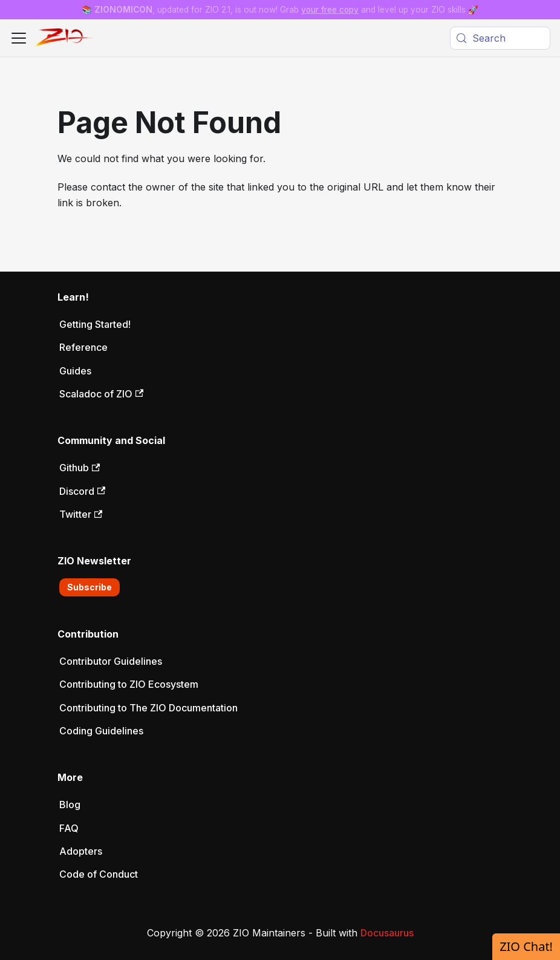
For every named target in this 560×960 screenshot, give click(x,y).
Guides (75, 371)
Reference (83, 347)
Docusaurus (387, 933)
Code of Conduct (99, 874)
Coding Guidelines (101, 731)
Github (80, 468)
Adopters (81, 851)
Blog (70, 805)
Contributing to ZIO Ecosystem (129, 684)
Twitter (81, 514)
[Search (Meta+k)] (500, 38)
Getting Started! (95, 324)
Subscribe (90, 587)
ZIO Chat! (526, 946)
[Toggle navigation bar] (19, 38)
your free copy (330, 10)
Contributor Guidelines (111, 661)
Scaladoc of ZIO (101, 394)
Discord (82, 491)
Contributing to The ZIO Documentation (148, 708)
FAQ (69, 828)
